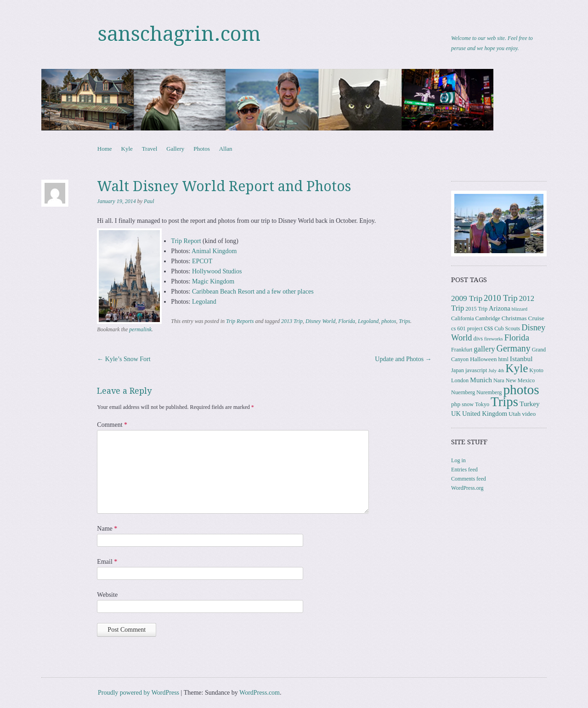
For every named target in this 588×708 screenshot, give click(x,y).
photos (389, 321)
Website (107, 595)
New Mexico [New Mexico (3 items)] (520, 380)
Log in (458, 460)
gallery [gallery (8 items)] (484, 349)
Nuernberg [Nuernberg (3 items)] (463, 392)
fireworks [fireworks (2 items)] (494, 339)
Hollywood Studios (217, 271)
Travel (150, 149)
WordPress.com (260, 693)
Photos (201, 149)
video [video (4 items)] (529, 414)
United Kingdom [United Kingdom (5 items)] (485, 413)
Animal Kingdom (214, 251)
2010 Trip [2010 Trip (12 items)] (501, 298)
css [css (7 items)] (489, 328)
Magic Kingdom (213, 281)
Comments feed (469, 479)
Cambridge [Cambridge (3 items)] (488, 318)
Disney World (320, 321)
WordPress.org (467, 488)
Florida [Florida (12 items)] (517, 337)
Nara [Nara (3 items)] (499, 380)
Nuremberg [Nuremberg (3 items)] (489, 392)
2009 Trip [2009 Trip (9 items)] (467, 298)
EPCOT (202, 261)
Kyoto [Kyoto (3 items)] (536, 370)
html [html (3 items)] (503, 359)
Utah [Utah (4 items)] (514, 414)
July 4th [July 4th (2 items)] (496, 371)
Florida (347, 321)
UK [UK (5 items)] (456, 413)
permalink (140, 329)
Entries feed (464, 470)
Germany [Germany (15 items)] (514, 348)
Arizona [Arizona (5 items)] (500, 308)
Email (107, 562)
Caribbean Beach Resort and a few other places (253, 292)
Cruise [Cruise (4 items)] (536, 318)
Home (105, 149)
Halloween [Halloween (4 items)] (483, 359)
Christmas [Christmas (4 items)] (514, 318)
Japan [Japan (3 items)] (458, 370)
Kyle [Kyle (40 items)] (517, 368)
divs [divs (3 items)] (478, 339)
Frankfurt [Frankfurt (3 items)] (462, 350)
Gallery (175, 149)
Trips (404, 321)
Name (107, 529)
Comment (112, 425)
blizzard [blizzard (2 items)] (520, 309)
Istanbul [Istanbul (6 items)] (521, 359)
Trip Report (186, 241)
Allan (226, 149)
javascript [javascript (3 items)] (476, 370)
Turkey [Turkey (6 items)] (530, 404)
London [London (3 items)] (460, 380)
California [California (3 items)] (462, 318)
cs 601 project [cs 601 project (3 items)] (467, 329)
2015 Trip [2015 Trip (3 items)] (476, 309)
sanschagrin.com (179, 34)
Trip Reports (240, 321)
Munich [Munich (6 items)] (481, 380)
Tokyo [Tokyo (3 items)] (482, 404)
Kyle (127, 149)
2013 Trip (292, 321)
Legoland (204, 302)
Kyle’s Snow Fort (124, 359)
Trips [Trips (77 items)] (504, 402)
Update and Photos (403, 359)
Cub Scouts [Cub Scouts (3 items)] (507, 329)
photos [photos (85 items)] (521, 390)
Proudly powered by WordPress (139, 693)
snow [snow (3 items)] (468, 404)
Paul (149, 201)
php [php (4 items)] (456, 404)
